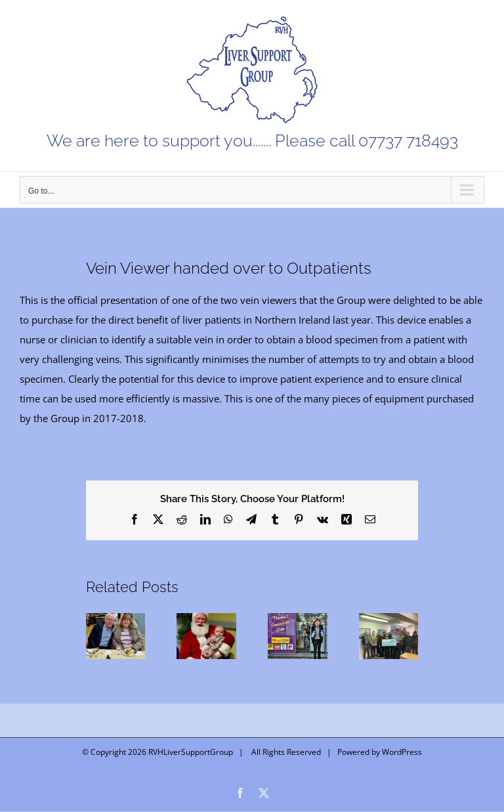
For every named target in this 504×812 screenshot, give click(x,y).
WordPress (402, 752)
